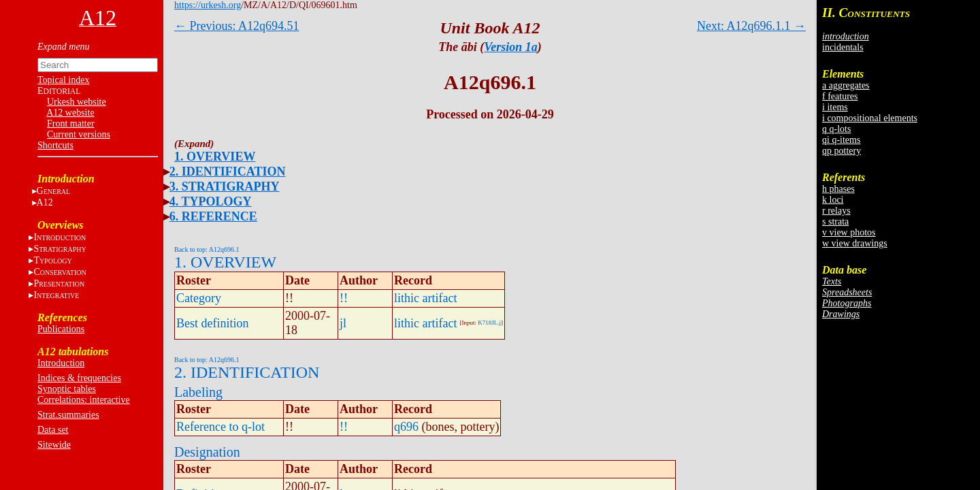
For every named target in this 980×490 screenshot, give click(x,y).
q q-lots (836, 129)
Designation (207, 452)
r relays (836, 211)
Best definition (213, 323)
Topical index (63, 80)
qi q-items (841, 140)
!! (344, 298)
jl (343, 323)
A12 (45, 202)
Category (199, 298)
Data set (53, 430)
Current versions (79, 134)
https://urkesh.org (208, 5)
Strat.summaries (68, 415)
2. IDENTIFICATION (228, 171)
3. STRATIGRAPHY (225, 186)
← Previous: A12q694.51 (237, 26)
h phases (838, 189)
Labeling (198, 392)
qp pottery (842, 151)
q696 (406, 427)
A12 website (70, 113)
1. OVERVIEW (215, 157)
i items (835, 107)
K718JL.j (489, 323)
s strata (835, 222)
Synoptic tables (67, 389)
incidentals (843, 47)
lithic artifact (425, 298)
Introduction (61, 363)
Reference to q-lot (220, 427)
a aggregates (846, 85)
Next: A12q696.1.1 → (751, 26)
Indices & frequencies (79, 378)
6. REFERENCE (213, 216)
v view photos (849, 232)
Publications (61, 329)
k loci (833, 200)
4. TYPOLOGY (211, 201)
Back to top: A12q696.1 (207, 249)
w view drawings (855, 243)
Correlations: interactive (84, 400)
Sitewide (54, 445)
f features (840, 96)
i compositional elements (870, 118)
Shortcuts (55, 145)
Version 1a (511, 47)
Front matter (71, 124)
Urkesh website (77, 102)
